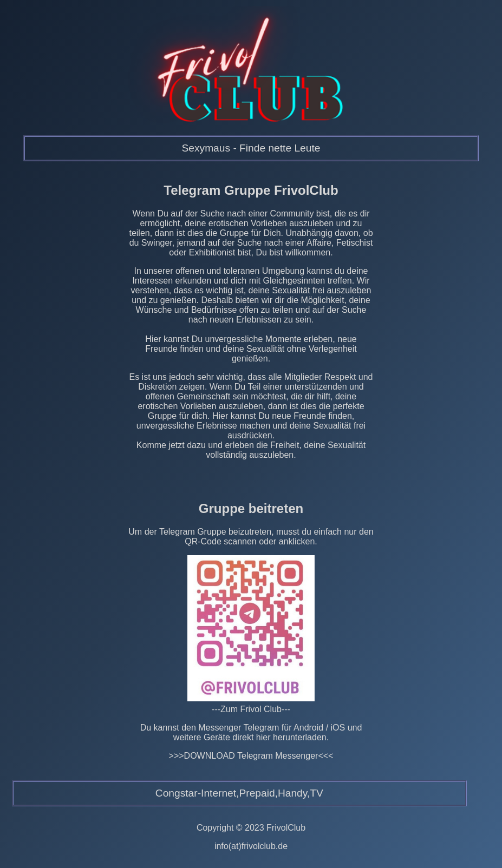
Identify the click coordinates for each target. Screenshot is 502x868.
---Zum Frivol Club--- (251, 709)
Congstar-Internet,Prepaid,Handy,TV (239, 793)
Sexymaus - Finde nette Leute (251, 148)
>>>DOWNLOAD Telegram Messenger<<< (251, 756)
